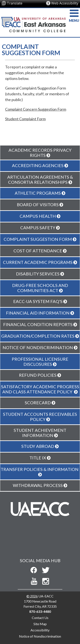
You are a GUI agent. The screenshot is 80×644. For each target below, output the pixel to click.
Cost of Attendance (40, 251)
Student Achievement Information (40, 433)
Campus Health (40, 216)
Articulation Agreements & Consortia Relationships (40, 179)
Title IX (40, 458)
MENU (74, 15)
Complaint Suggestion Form (40, 239)
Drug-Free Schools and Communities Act (40, 288)
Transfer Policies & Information (40, 472)
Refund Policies (40, 375)
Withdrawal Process (40, 485)
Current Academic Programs (40, 262)
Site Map (40, 624)
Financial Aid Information (40, 313)
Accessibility (40, 630)
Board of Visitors (40, 204)
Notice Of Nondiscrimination (40, 347)
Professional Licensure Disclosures (40, 362)
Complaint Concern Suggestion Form (36, 109)
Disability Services (40, 274)
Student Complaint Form (25, 119)
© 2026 (32, 596)
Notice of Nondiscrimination (40, 636)
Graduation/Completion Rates (40, 336)
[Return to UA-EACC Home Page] (33, 21)
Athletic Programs (40, 193)
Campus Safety (40, 228)
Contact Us (40, 618)
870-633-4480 (40, 611)
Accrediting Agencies (40, 165)
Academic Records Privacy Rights (40, 153)
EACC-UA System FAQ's (40, 301)
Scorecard (40, 403)
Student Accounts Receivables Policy (40, 417)
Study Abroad (40, 446)
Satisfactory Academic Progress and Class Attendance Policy (40, 389)
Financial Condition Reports (40, 324)
